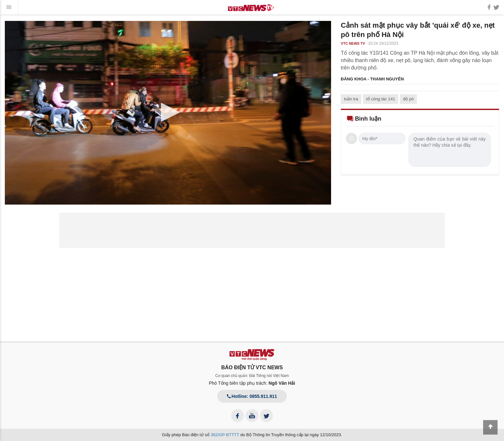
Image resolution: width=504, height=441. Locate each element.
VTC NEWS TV (353, 43)
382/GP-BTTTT (225, 435)
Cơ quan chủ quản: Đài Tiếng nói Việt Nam (252, 376)
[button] (168, 112)
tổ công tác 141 (381, 99)
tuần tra (351, 99)
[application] (168, 113)
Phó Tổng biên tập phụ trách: (252, 383)
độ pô (408, 99)
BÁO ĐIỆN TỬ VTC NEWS (252, 367)
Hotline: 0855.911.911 (252, 396)
